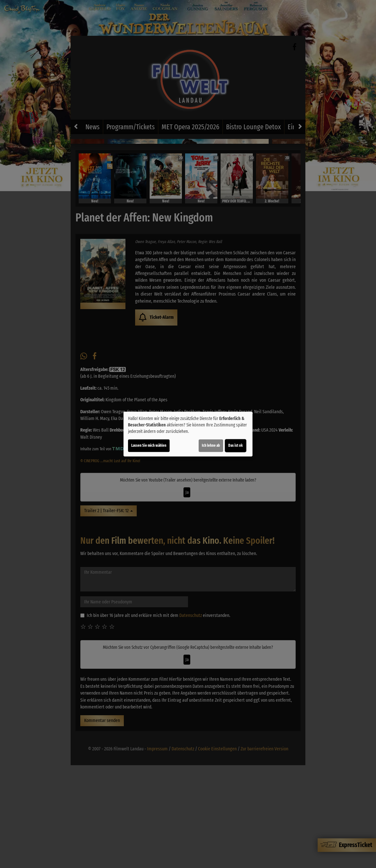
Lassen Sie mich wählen (149, 445)
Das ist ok (236, 445)
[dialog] (188, 434)
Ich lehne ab (211, 445)
